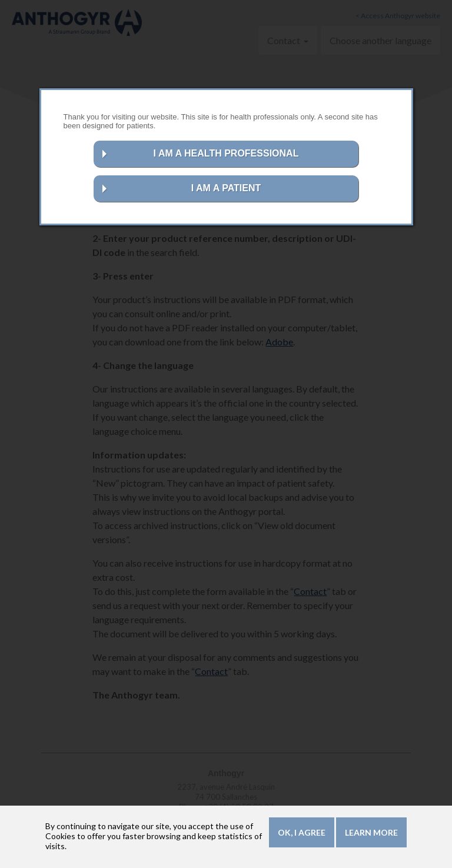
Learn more (371, 835)
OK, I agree (302, 835)
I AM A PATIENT (226, 188)
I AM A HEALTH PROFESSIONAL (226, 153)
